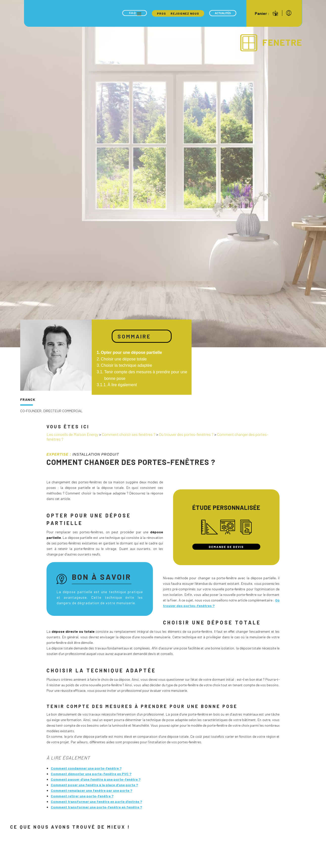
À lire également (122, 385)
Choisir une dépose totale (124, 359)
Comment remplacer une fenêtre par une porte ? (91, 790)
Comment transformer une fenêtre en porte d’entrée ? (96, 801)
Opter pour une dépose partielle (131, 352)
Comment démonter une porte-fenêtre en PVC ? (91, 774)
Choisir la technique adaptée (126, 365)
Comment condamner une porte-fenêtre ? (86, 768)
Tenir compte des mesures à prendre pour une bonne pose (146, 375)
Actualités (223, 13)
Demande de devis (226, 547)
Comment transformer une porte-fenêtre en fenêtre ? (96, 807)
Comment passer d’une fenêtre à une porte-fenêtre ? (96, 779)
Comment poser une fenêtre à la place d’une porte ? (94, 785)
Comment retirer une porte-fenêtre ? (82, 796)
